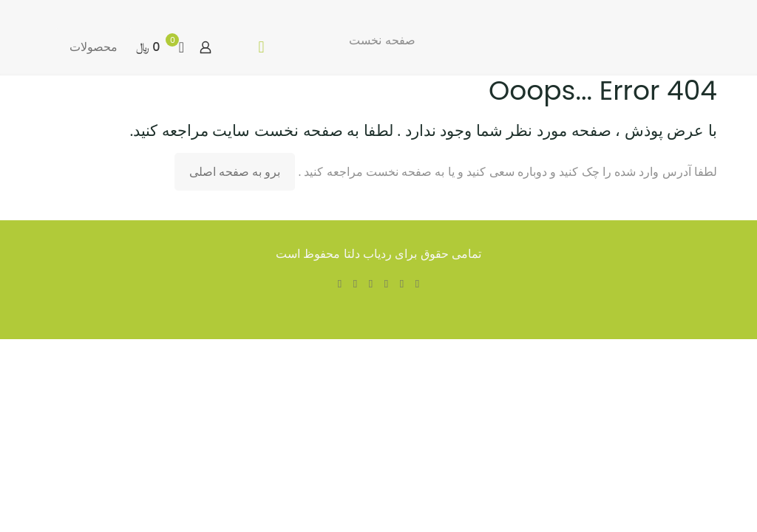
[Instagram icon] (340, 283)
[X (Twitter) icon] (402, 283)
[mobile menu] (261, 47)
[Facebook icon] (417, 283)
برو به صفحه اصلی (235, 172)
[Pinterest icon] (355, 283)
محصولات (94, 47)
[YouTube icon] (386, 283)
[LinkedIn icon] (371, 283)
